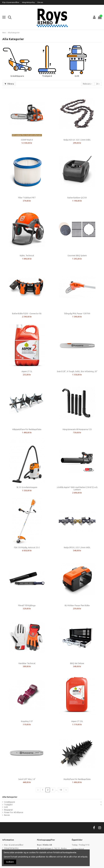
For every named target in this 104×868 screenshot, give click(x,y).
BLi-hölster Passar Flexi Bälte (77, 605)
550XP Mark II (27, 140)
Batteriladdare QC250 (77, 198)
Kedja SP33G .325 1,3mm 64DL (77, 547)
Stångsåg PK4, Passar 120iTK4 (77, 314)
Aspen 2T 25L (77, 721)
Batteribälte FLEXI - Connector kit (27, 314)
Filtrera (9, 84)
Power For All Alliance (14, 812)
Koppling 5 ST (27, 721)
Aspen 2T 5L (27, 371)
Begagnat (8, 810)
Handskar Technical (27, 663)
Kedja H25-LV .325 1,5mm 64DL (77, 140)
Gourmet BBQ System (77, 256)
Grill (6, 807)
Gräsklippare (10, 802)
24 (98, 84)
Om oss (40, 2)
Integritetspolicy (28, 2)
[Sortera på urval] (88, 84)
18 (61, 790)
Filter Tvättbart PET (27, 198)
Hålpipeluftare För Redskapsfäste (27, 429)
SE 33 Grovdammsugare (27, 487)
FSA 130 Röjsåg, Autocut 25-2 (27, 547)
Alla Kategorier (10, 797)
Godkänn (10, 862)
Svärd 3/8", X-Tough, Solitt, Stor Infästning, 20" (77, 371)
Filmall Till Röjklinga (27, 605)
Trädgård (8, 805)
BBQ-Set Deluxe (77, 663)
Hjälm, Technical (27, 256)
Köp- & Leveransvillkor (11, 2)
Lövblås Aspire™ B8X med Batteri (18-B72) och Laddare (77, 488)
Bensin (7, 815)
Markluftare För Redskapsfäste (77, 779)
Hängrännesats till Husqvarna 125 (77, 429)
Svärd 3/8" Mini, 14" (27, 779)
